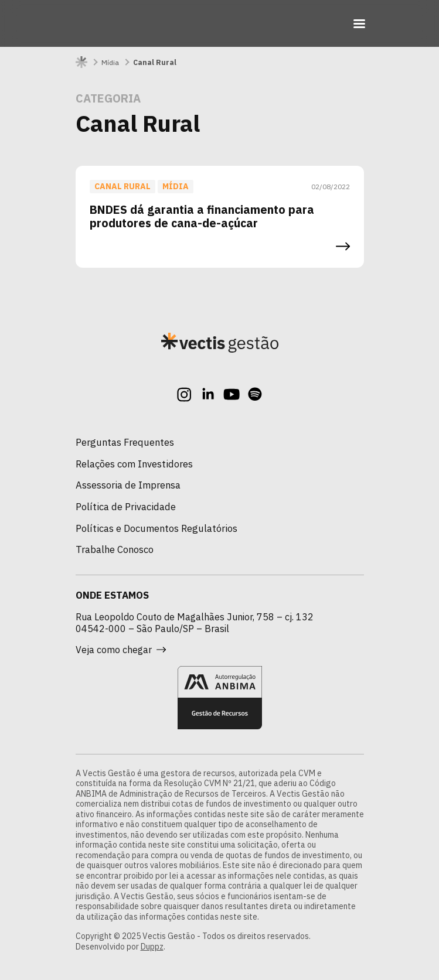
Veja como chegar (121, 650)
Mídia (110, 62)
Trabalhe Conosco (115, 549)
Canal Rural (122, 186)
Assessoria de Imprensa (128, 485)
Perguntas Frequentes (125, 442)
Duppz (152, 947)
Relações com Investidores (134, 464)
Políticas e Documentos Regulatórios (156, 528)
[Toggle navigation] (359, 23)
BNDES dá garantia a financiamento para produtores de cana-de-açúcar (202, 216)
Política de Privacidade (126, 507)
